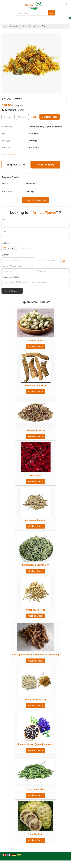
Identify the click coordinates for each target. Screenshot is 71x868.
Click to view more (9, 154)
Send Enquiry (46, 165)
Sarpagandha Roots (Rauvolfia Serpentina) (35, 655)
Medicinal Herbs (27, 26)
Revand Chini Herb (36, 385)
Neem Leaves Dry (35, 789)
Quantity (5, 255)
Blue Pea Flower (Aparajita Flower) (35, 744)
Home (6, 26)
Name (4, 220)
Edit (35, 117)
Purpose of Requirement (12, 266)
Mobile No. (6, 243)
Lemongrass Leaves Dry (36, 565)
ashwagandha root (36, 520)
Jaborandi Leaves (35, 430)
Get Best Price (50, 117)
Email (4, 231)
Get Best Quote (35, 347)
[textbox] (22, 117)
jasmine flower (35, 341)
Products (14, 26)
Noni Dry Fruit (35, 834)
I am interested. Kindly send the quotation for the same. (35, 283)
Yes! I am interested (35, 200)
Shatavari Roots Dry (35, 699)
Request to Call (16, 165)
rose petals (35, 475)
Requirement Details (10, 277)
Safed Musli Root (35, 610)
